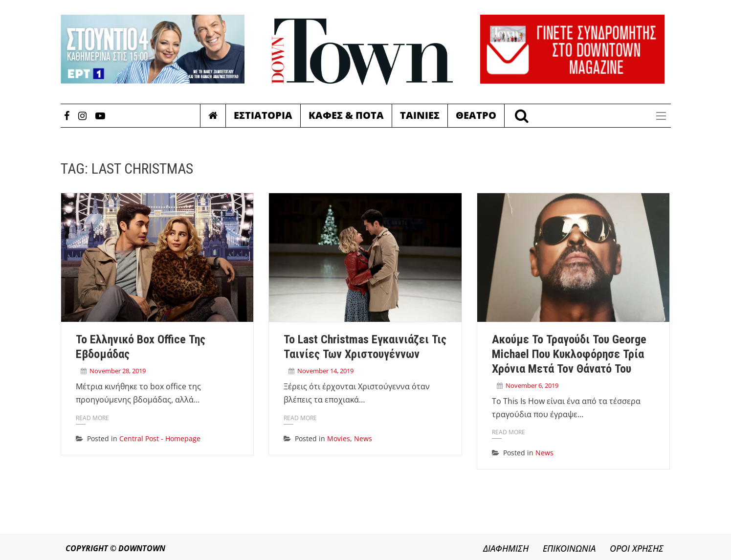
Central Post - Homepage (160, 438)
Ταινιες (420, 115)
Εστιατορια (263, 115)
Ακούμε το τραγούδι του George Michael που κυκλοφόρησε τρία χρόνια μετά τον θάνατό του (569, 354)
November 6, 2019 (532, 385)
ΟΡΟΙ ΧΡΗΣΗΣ (637, 548)
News (363, 438)
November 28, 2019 (118, 371)
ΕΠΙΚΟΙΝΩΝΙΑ (569, 548)
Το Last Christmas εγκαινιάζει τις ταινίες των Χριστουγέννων (365, 347)
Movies (339, 438)
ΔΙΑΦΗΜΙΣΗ (506, 548)
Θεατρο (476, 115)
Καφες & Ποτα (346, 115)
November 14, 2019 (325, 371)
